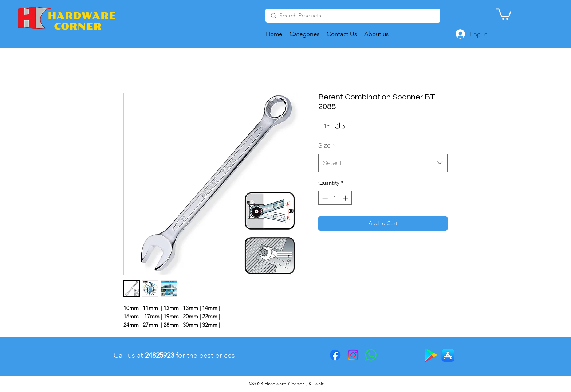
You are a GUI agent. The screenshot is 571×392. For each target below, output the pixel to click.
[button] (504, 13)
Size (327, 145)
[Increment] (346, 198)
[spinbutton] (335, 198)
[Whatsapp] (371, 355)
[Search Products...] (352, 16)
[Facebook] (335, 355)
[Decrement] (324, 198)
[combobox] (383, 163)
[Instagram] (353, 355)
